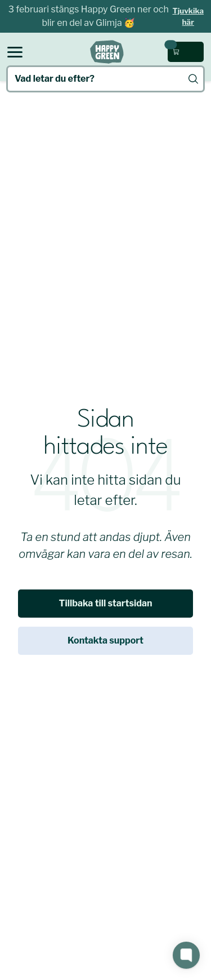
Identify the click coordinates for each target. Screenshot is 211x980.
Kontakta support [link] (105, 640)
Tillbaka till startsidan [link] (106, 603)
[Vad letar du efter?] (105, 79)
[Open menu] (15, 52)
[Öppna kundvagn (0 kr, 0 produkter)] (186, 52)
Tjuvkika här (188, 16)
